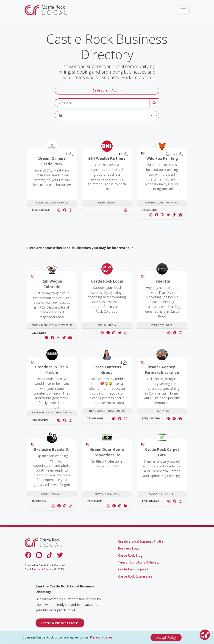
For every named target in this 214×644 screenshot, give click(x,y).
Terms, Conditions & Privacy (139, 562)
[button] (107, 90)
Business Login (129, 548)
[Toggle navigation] (183, 10)
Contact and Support (133, 569)
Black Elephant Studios (39, 569)
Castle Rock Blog (130, 555)
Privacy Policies (101, 637)
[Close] (166, 637)
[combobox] (107, 116)
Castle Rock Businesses (135, 576)
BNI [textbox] (106, 115)
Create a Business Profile (60, 623)
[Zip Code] (102, 103)
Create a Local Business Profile (141, 541)
